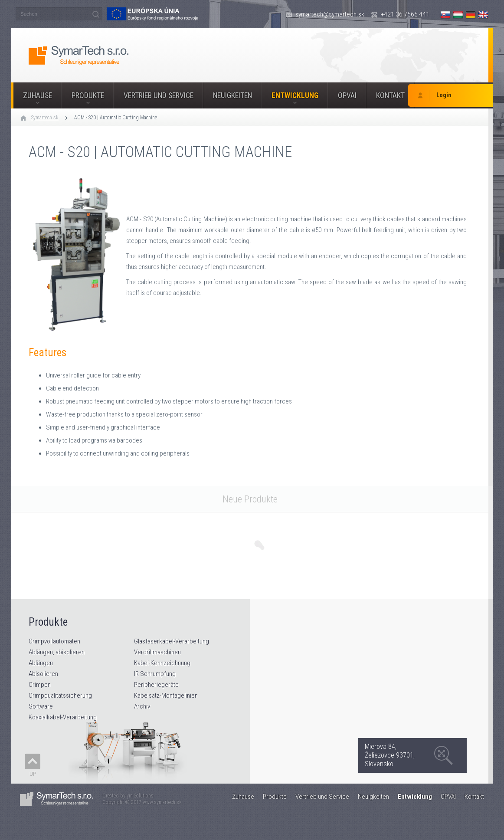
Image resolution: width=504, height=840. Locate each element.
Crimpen (40, 685)
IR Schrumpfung (155, 674)
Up (33, 774)
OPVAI (347, 95)
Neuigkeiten (232, 95)
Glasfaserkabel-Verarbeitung (172, 641)
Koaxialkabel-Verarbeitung (63, 717)
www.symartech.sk (162, 802)
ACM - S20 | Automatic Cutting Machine (116, 118)
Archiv (142, 706)
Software (41, 706)
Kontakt (390, 95)
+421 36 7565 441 (405, 14)
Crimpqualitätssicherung (60, 696)
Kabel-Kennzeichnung (162, 663)
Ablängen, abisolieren (57, 652)
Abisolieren (43, 674)
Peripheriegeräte (156, 685)
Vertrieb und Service (159, 95)
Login (444, 95)
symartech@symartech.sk (330, 14)
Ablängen (41, 663)
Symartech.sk (45, 118)
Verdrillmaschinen (157, 652)
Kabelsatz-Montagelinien (166, 696)
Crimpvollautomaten (54, 641)
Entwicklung (295, 95)
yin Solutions (140, 796)
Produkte (88, 95)
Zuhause (38, 95)
